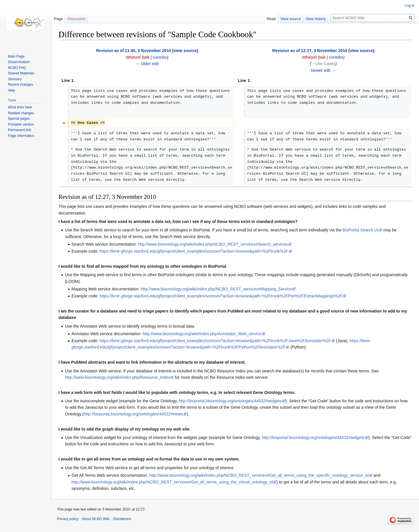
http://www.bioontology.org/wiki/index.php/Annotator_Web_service (202, 334)
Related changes (21, 113)
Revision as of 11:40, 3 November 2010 (134, 51)
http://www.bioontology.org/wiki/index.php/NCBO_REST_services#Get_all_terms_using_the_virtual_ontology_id (172, 482)
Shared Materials (21, 73)
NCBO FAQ (17, 68)
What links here (20, 107)
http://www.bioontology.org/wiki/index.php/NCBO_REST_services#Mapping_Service (216, 289)
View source (291, 19)
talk (146, 57)
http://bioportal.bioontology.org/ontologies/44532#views (133, 414)
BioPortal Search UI (360, 230)
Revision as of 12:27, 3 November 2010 (310, 51)
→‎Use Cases (323, 64)
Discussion (76, 19)
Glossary (15, 79)
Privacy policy (68, 519)
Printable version (21, 124)
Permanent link (19, 130)
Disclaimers (122, 519)
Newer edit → (323, 70)
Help (11, 90)
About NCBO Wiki (96, 519)
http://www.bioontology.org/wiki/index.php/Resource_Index (117, 377)
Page (58, 19)
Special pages (19, 119)
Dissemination (19, 62)
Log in (410, 6)
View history (316, 19)
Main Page (16, 56)
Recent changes (21, 85)
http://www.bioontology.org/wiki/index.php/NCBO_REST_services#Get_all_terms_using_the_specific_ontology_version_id (259, 475)
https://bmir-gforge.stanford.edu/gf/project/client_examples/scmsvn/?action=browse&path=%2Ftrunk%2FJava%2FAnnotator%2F (215, 341)
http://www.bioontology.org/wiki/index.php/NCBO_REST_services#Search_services (213, 244)
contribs (160, 57)
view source (185, 51)
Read (271, 19)
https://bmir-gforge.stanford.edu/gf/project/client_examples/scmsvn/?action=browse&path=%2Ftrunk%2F (194, 251)
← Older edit (147, 64)
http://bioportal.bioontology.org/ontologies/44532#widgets (230, 401)
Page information (21, 136)
